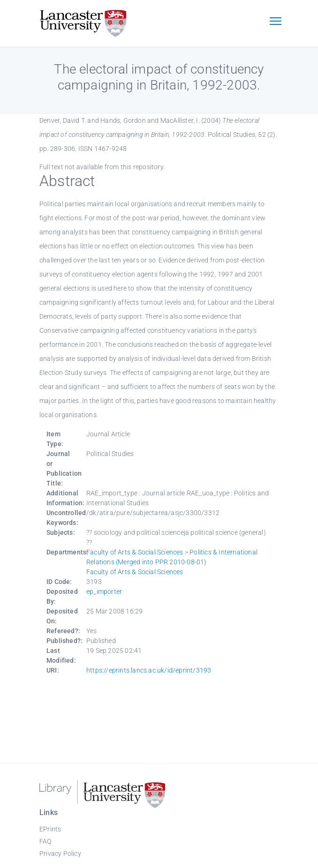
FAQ (45, 841)
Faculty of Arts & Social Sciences (135, 552)
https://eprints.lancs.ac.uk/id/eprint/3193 (149, 670)
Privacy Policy (60, 853)
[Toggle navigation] (275, 22)
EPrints (50, 829)
